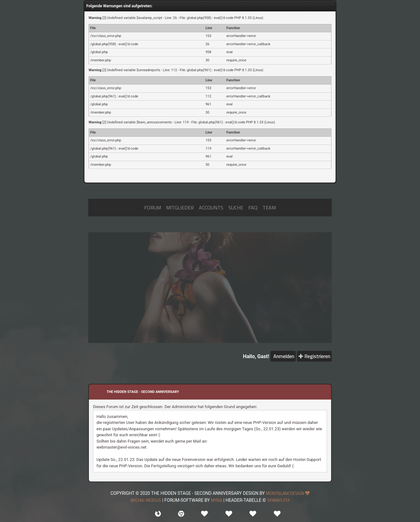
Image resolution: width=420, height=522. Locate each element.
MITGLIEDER (180, 208)
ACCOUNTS (211, 208)
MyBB (217, 500)
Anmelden (283, 356)
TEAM (269, 208)
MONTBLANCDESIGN (288, 493)
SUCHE (236, 208)
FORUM (153, 208)
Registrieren (314, 356)
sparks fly (278, 500)
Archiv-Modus (146, 500)
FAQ (253, 208)
